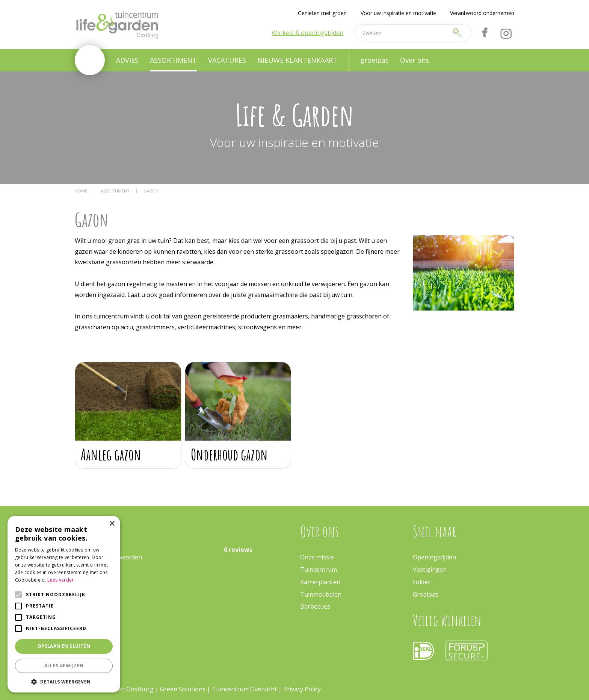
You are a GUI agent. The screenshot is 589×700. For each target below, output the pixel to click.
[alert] (64, 604)
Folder (422, 582)
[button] (64, 681)
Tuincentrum (319, 570)
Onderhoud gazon (229, 454)
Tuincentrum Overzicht (244, 689)
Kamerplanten (320, 582)
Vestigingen (430, 570)
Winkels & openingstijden (307, 33)
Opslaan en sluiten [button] (64, 646)
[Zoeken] (401, 33)
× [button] (112, 524)
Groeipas (426, 594)
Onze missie (317, 557)
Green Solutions (183, 689)
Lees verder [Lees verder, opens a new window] (60, 580)
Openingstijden (434, 557)
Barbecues (315, 606)
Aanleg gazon (111, 454)
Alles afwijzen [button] (64, 666)
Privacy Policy (302, 689)
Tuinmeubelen (321, 594)
